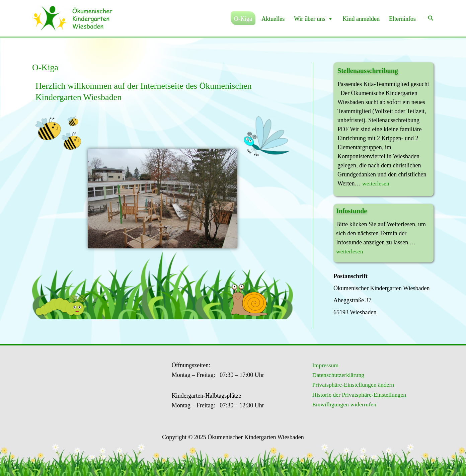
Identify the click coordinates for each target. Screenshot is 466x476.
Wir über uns (314, 19)
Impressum (324, 365)
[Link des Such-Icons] (431, 18)
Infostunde (352, 211)
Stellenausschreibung (368, 71)
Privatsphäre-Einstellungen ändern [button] (353, 385)
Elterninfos (402, 19)
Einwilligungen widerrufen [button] (343, 405)
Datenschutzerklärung (337, 375)
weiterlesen (376, 183)
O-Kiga (243, 19)
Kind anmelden (361, 19)
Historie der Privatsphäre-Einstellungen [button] (359, 395)
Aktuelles (273, 19)
